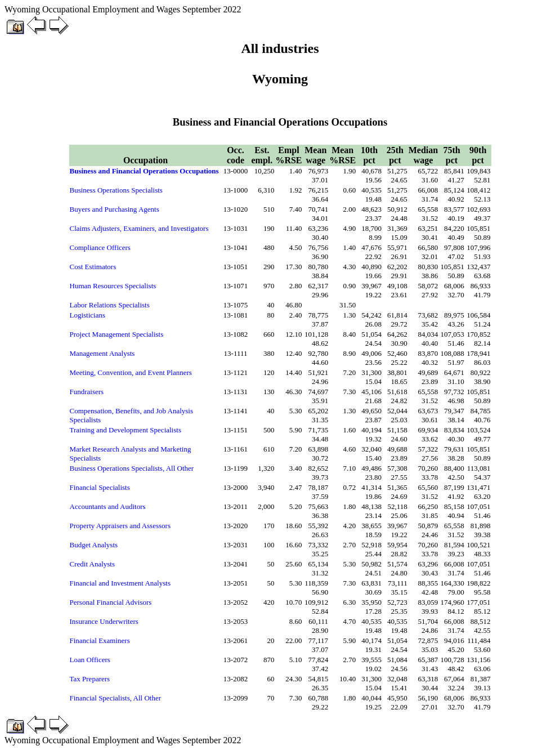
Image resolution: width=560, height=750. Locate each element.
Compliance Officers (100, 247)
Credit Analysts (93, 564)
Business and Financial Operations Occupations (144, 171)
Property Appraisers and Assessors (120, 526)
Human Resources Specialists (113, 286)
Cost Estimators (93, 267)
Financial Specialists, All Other (115, 698)
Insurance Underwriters (104, 621)
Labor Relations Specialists (110, 305)
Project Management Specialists (117, 334)
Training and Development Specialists (126, 430)
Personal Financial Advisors (111, 602)
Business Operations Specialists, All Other (132, 468)
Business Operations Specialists (116, 190)
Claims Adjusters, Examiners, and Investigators (139, 228)
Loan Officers (90, 660)
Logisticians (88, 315)
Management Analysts (102, 353)
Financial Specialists (100, 487)
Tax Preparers (90, 679)
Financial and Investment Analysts (120, 583)
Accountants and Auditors (108, 506)
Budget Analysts (94, 545)
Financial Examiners (100, 640)
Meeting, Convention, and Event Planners (131, 372)
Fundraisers (87, 392)
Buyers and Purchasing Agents (115, 209)
